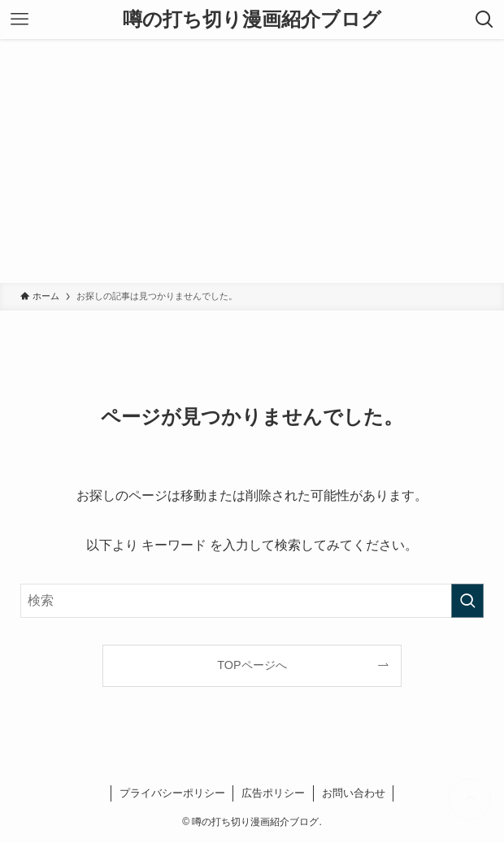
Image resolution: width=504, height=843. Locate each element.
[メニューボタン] (20, 20)
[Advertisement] (252, 161)
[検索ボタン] (484, 20)
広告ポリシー (273, 793)
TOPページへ (252, 665)
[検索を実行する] (467, 601)
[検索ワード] (252, 601)
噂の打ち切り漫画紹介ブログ (252, 20)
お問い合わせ (354, 793)
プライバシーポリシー (172, 793)
